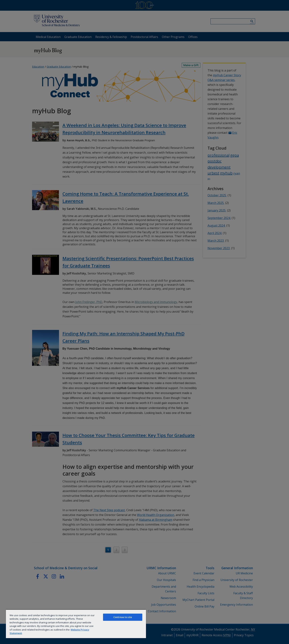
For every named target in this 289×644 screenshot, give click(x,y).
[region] (76, 624)
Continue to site (123, 617)
